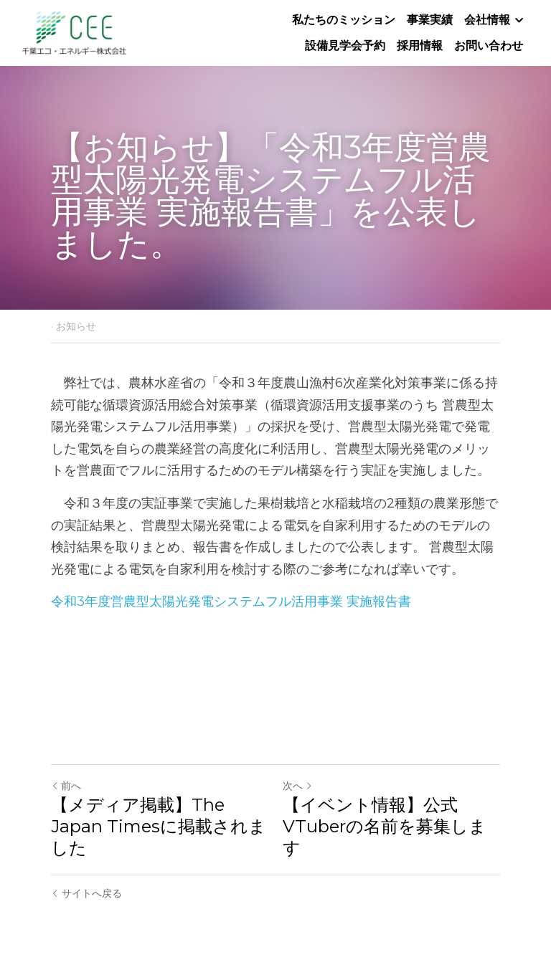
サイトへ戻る (86, 893)
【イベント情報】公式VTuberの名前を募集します (385, 826)
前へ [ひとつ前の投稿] (66, 786)
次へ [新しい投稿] (298, 786)
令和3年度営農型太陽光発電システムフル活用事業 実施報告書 (231, 601)
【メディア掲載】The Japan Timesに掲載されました (159, 826)
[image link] (74, 32)
